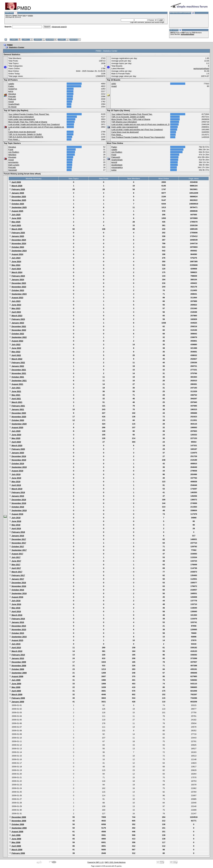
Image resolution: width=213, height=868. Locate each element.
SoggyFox (13, 89)
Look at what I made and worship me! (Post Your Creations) (34, 124)
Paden (11, 86)
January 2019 (17, 496)
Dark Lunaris (14, 165)
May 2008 (15, 842)
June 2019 (15, 478)
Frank (11, 150)
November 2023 (18, 287)
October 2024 (17, 247)
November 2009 (18, 666)
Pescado (12, 96)
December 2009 (18, 662)
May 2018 (15, 525)
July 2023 (15, 301)
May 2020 (15, 438)
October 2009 (17, 669)
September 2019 (18, 467)
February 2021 (17, 406)
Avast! (114, 86)
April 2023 (15, 312)
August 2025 (16, 211)
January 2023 (17, 323)
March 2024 (16, 272)
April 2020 (15, 442)
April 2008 (15, 846)
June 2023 (15, 305)
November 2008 (18, 821)
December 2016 (18, 583)
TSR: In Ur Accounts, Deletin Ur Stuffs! (25, 134)
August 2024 (16, 254)
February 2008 (17, 853)
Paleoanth (116, 157)
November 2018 (18, 503)
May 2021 (15, 395)
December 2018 (18, 500)
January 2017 (17, 579)
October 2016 (17, 590)
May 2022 (15, 352)
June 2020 (15, 435)
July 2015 (15, 644)
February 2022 (17, 363)
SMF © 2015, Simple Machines (115, 862)
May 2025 (15, 222)
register (30, 16)
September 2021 (18, 381)
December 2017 (18, 539)
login (24, 16)
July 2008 (15, 835)
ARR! (114, 84)
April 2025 (15, 225)
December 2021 (18, 370)
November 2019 (18, 460)
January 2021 (17, 409)
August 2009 (16, 676)
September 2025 (18, 207)
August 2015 (16, 640)
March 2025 (16, 229)
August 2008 (16, 832)
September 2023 (18, 294)
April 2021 (15, 399)
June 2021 (15, 391)
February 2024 (17, 276)
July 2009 (15, 680)
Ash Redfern (14, 152)
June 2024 (15, 261)
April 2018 (15, 528)
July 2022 (15, 344)
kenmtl (114, 162)
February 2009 (17, 698)
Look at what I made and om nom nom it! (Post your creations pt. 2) (140, 124)
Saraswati (13, 170)
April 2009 (15, 691)
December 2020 (18, 413)
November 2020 (18, 417)
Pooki (114, 155)
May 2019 (15, 482)
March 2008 (16, 850)
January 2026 (17, 193)
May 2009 (15, 687)
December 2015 (18, 626)
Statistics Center (17, 47)
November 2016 (18, 586)
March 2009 (16, 694)
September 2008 (18, 828)
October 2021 (17, 377)
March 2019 (16, 489)
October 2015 (17, 633)
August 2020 (16, 427)
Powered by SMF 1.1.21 (96, 862)
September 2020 (18, 424)
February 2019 (17, 492)
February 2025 (17, 233)
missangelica (117, 167)
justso (114, 170)
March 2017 (16, 572)
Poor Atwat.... (14, 139)
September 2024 (18, 251)
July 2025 (15, 215)
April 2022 (15, 355)
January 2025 (17, 236)
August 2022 (16, 341)
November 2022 (18, 330)
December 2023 (18, 283)
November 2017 (18, 543)
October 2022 (17, 334)
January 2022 (17, 366)
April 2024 (15, 269)
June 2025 (15, 218)
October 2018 (17, 507)
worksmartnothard (187, 34)
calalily (11, 84)
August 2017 (16, 554)
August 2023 (16, 298)
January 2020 (17, 453)
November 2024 (18, 243)
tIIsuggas (12, 157)
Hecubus (12, 94)
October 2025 (17, 204)
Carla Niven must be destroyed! (22, 132)
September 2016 (18, 593)
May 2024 (15, 265)
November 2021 (18, 373)
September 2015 (18, 637)
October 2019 (17, 464)
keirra (11, 91)
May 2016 (15, 608)
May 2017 (15, 565)
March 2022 (16, 359)
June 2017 (15, 561)
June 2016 (15, 604)
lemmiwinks (13, 162)
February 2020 (17, 449)
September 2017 (18, 550)
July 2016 (15, 601)
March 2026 (16, 186)
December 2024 (18, 240)
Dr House (12, 107)
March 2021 (16, 402)
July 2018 (15, 518)
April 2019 (15, 485)
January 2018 (17, 536)
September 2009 (18, 673)
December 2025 (18, 197)
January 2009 (17, 702)
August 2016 (16, 597)
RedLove (12, 99)
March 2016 (16, 615)
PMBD (10, 45)
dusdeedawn (117, 165)
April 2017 (15, 568)
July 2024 (15, 258)
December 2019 (18, 456)
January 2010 (17, 658)
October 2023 (17, 290)
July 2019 (15, 474)
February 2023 (17, 319)
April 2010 (15, 648)
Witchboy (12, 155)
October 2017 (17, 547)
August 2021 (16, 384)
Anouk (11, 102)
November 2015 (18, 630)
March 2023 (16, 316)
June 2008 (15, 839)
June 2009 (15, 684)
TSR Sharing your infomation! (21, 117)
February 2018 (17, 532)
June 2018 (15, 521)
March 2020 (16, 446)
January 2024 (17, 280)
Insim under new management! (22, 119)
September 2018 (18, 510)
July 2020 (15, 431)
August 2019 (16, 471)
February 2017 (17, 575)
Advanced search (59, 27)
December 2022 (18, 326)
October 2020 (17, 420)
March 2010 (16, 651)
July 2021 (15, 388)
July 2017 (15, 557)
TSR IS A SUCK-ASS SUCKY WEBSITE (26, 137)
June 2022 (15, 348)
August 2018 (16, 514)
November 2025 (18, 200)
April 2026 (15, 182)
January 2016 (17, 622)
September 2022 (18, 337)
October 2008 (17, 824)
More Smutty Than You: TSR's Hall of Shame (28, 122)
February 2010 (17, 655)
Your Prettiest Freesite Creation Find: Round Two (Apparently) (138, 137)
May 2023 (15, 308)
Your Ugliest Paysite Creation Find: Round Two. (29, 114)
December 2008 (18, 817)
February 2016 (17, 619)
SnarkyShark (14, 104)
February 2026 (17, 189)
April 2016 (15, 611)
